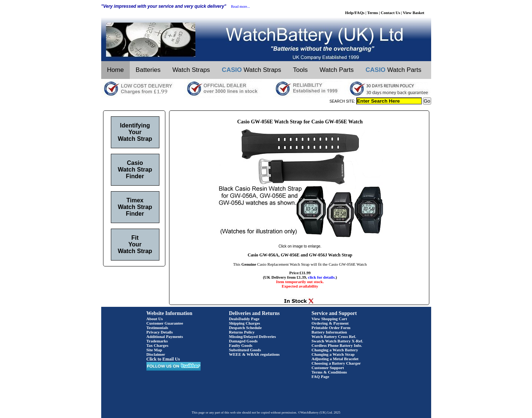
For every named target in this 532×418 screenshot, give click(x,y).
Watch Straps (191, 70)
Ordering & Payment (330, 323)
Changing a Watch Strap (333, 354)
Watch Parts (337, 70)
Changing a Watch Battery (335, 350)
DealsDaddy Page (244, 319)
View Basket (414, 13)
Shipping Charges (245, 323)
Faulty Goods (241, 345)
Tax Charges (157, 345)
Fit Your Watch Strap (135, 244)
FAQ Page (320, 376)
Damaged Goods (243, 341)
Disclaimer (156, 354)
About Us (155, 319)
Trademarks (157, 341)
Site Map (154, 350)
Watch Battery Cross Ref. (334, 336)
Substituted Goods (245, 350)
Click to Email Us (163, 359)
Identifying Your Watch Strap (135, 132)
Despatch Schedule (245, 328)
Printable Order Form (331, 328)
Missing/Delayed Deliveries (253, 336)
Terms (373, 13)
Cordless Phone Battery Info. (337, 345)
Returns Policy (242, 332)
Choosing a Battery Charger (336, 363)
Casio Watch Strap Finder (135, 170)
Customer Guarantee (165, 323)
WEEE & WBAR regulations (255, 354)
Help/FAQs (355, 13)
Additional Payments (165, 336)
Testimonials (157, 328)
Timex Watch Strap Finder (135, 207)
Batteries (148, 70)
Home (115, 70)
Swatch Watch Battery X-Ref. (337, 341)
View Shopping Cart (329, 319)
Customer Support (328, 368)
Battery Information (329, 332)
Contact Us (390, 13)
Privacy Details (160, 332)
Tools (300, 70)
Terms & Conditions (329, 372)
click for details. (322, 277)
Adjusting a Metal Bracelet (335, 359)
